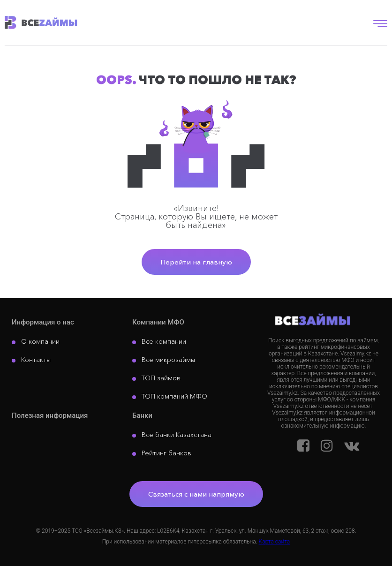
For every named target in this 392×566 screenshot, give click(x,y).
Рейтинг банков (166, 453)
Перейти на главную (196, 262)
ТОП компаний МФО (174, 396)
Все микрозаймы (168, 360)
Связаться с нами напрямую (196, 494)
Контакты (36, 360)
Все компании (164, 341)
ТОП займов (161, 378)
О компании (40, 341)
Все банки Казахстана (177, 435)
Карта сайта (275, 542)
